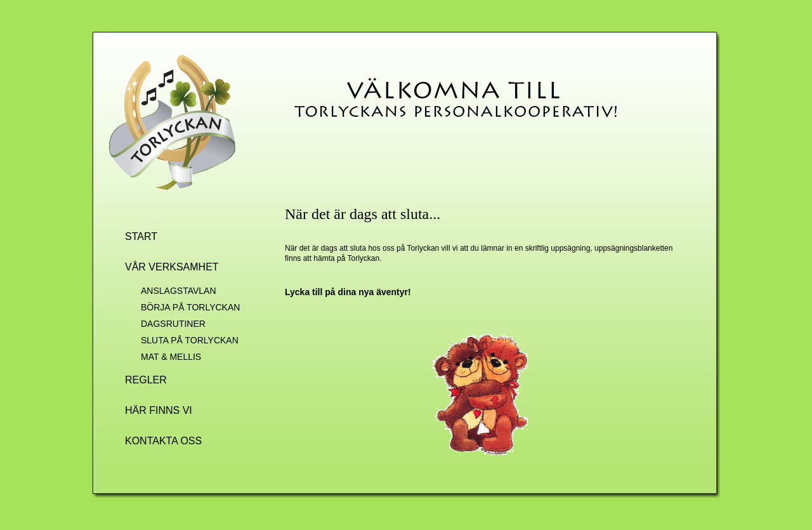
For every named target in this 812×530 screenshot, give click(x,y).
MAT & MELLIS (171, 357)
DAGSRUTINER (173, 324)
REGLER (146, 380)
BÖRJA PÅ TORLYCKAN (190, 307)
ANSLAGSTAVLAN (179, 291)
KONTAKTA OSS (163, 441)
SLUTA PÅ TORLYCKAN (190, 340)
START (141, 236)
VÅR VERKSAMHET (172, 267)
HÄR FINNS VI (159, 410)
